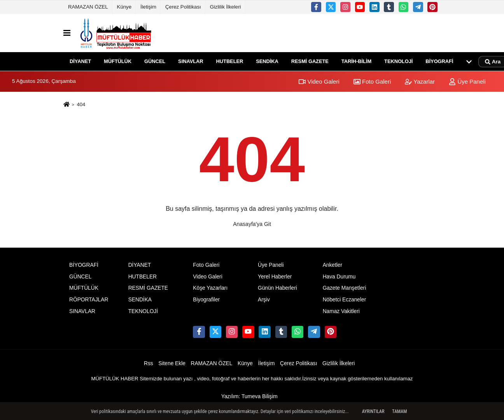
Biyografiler (206, 300)
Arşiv (264, 300)
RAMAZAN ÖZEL (88, 7)
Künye (124, 7)
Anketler (332, 265)
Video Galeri (319, 81)
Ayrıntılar (373, 411)
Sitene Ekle (172, 363)
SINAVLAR (191, 61)
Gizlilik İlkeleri (226, 7)
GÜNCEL (155, 61)
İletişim (148, 7)
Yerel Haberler (275, 277)
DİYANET (80, 61)
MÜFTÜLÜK (118, 61)
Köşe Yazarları (210, 288)
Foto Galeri (372, 81)
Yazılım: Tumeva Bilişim (249, 396)
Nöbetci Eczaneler (345, 300)
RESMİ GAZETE (310, 61)
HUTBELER (230, 61)
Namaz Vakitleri (341, 311)
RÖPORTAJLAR (89, 300)
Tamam (399, 411)
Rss (149, 363)
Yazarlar (420, 81)
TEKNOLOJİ (398, 61)
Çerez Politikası (183, 7)
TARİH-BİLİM (356, 61)
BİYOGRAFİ (439, 61)
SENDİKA (267, 61)
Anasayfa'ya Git (252, 224)
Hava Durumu (339, 277)
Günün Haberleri (277, 288)
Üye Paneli (467, 81)
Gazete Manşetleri (345, 288)
